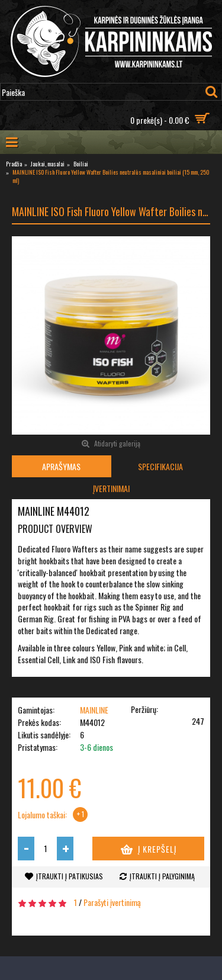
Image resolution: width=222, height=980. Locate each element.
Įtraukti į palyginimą (162, 876)
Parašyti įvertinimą (112, 902)
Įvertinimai (111, 488)
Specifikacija (160, 466)
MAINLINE (94, 710)
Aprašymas (61, 466)
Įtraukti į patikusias (70, 876)
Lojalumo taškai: (42, 815)
